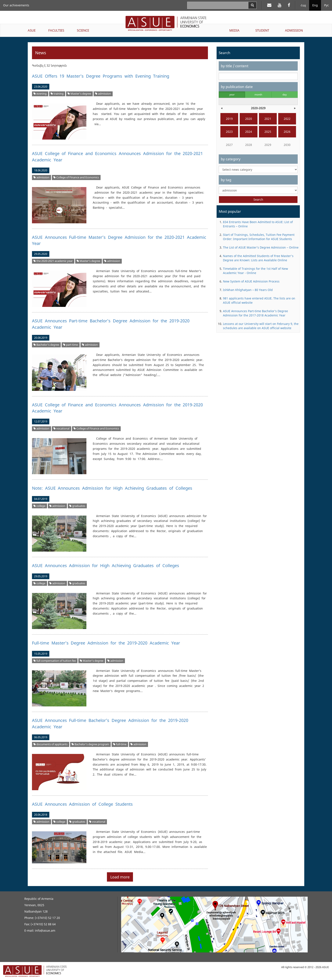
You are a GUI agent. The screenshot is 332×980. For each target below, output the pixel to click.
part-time (71, 345)
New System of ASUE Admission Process (251, 281)
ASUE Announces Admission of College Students (82, 804)
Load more (120, 877)
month (258, 94)
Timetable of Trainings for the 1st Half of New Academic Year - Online (255, 271)
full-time (120, 744)
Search (258, 199)
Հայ (303, 5)
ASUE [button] (32, 30)
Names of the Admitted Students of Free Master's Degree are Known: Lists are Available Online (258, 258)
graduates (77, 506)
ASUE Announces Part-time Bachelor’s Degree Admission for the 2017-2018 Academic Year (255, 313)
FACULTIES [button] (56, 30)
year (232, 94)
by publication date (237, 87)
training (57, 94)
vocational (61, 428)
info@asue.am (45, 930)
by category (231, 159)
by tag (226, 180)
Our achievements (16, 5)
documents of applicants (50, 744)
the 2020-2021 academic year (53, 261)
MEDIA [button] (234, 30)
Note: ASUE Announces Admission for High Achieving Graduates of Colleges (112, 488)
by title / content (235, 66)
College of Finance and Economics (76, 177)
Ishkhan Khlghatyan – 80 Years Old (248, 290)
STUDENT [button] (262, 30)
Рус (326, 5)
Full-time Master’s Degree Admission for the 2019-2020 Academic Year (106, 643)
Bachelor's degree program (90, 744)
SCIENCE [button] (83, 30)
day (285, 94)
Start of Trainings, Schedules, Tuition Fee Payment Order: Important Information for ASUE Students (259, 237)
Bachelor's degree (46, 345)
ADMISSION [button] (294, 30)
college (39, 506)
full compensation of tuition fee (55, 661)
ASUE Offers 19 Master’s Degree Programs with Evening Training (101, 76)
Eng (315, 5)
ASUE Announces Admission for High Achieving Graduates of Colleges (106, 565)
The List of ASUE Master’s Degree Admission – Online (261, 247)
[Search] (252, 5)
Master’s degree (79, 94)
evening (40, 94)
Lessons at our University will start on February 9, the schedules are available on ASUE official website (261, 326)
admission (103, 94)
